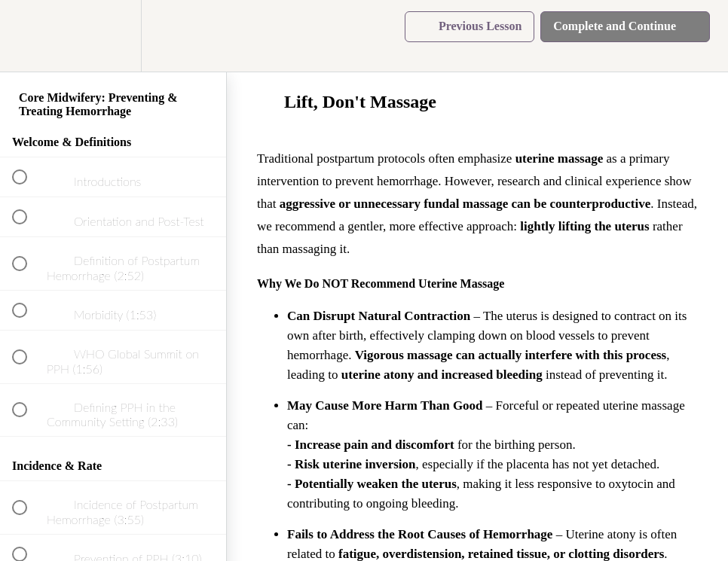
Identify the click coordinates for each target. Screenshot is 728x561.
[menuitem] (113, 36)
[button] (28, 36)
